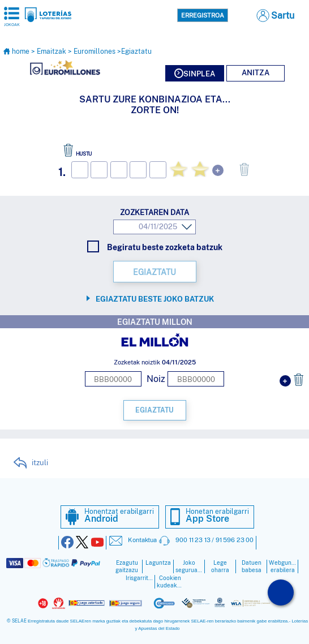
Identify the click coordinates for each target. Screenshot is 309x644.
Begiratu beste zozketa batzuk (155, 247)
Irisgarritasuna (139, 578)
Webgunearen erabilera (282, 566)
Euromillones (95, 51)
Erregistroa (203, 15)
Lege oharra (220, 566)
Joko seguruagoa (189, 566)
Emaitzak (51, 51)
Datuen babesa (252, 566)
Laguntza (158, 563)
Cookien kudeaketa (170, 582)
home (17, 51)
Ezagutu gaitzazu (127, 566)
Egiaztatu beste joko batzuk (155, 299)
